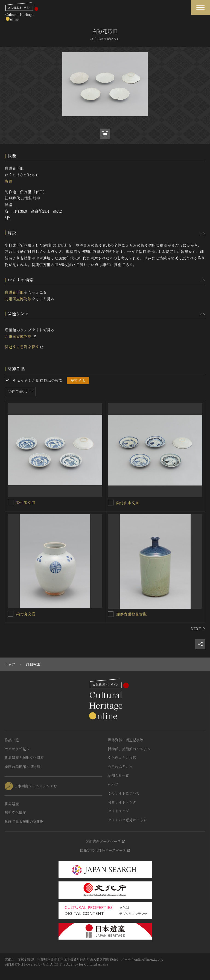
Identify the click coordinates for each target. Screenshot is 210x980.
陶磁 (8, 181)
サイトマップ (118, 811)
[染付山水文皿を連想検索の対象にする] (111, 503)
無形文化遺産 (15, 812)
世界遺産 (12, 804)
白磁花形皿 (14, 292)
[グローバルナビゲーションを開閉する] (200, 8)
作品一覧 (12, 740)
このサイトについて (124, 793)
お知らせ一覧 (118, 775)
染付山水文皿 (128, 503)
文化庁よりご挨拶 (122, 758)
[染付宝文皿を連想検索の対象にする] (11, 502)
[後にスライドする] (198, 629)
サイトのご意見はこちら (127, 820)
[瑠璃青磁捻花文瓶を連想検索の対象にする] (111, 614)
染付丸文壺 (26, 614)
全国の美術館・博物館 (22, 767)
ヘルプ (113, 784)
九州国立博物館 (18, 299)
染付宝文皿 (26, 502)
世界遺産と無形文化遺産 (24, 758)
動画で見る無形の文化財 (24, 821)
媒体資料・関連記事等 (126, 740)
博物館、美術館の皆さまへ (129, 749)
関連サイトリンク (122, 802)
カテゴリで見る (17, 749)
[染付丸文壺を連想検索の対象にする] (11, 614)
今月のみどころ (120, 767)
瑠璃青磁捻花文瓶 (132, 614)
